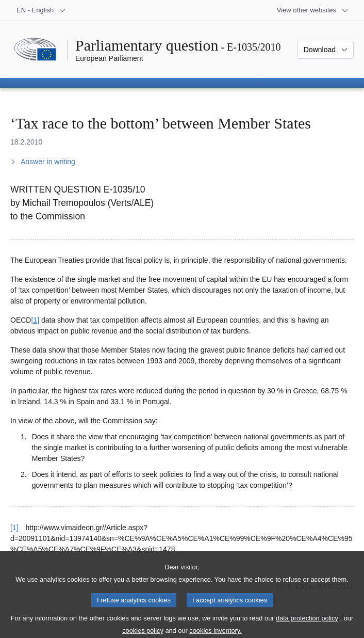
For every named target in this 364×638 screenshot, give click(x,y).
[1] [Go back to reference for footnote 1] (14, 528)
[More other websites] (313, 10)
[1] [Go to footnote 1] (35, 320)
